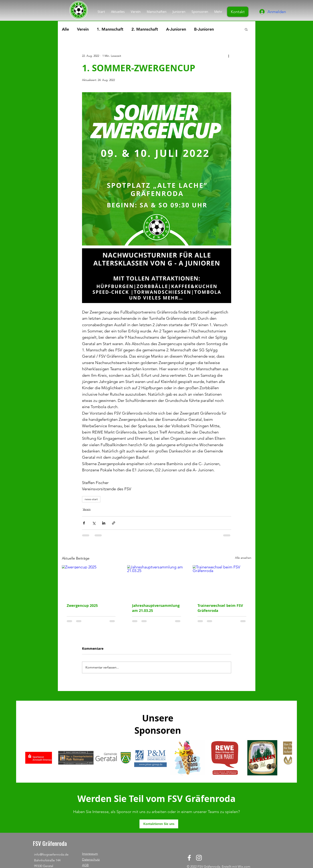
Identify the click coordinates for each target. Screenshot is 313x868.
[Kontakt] (238, 12)
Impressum (90, 854)
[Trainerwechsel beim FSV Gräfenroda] (222, 582)
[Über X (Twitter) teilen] (94, 523)
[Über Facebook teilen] (84, 523)
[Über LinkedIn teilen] (104, 523)
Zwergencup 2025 (82, 606)
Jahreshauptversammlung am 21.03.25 (156, 608)
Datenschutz (91, 859)
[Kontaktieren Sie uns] (159, 824)
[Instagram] (199, 858)
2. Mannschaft (145, 29)
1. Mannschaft (110, 29)
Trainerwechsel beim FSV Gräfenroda (220, 608)
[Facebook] (189, 858)
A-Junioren (176, 29)
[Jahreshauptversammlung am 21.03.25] (156, 582)
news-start (91, 499)
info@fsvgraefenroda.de (51, 854)
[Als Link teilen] (114, 523)
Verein (83, 29)
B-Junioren (204, 29)
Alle (65, 29)
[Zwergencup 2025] (91, 582)
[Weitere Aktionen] (229, 56)
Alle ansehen (243, 558)
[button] (246, 29)
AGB (85, 865)
